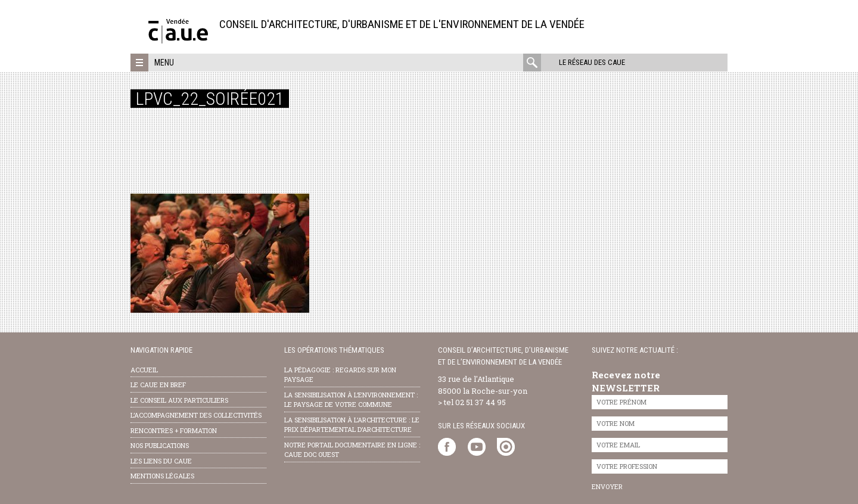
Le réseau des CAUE (592, 62)
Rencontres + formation (174, 430)
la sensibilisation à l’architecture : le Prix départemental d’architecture (352, 425)
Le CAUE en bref (158, 385)
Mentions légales (162, 476)
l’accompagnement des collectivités (196, 415)
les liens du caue (161, 461)
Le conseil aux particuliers (179, 400)
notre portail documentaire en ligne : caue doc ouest (352, 450)
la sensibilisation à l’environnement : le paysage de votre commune (351, 400)
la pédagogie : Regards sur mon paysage (340, 375)
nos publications (160, 445)
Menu (164, 63)
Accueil (144, 370)
